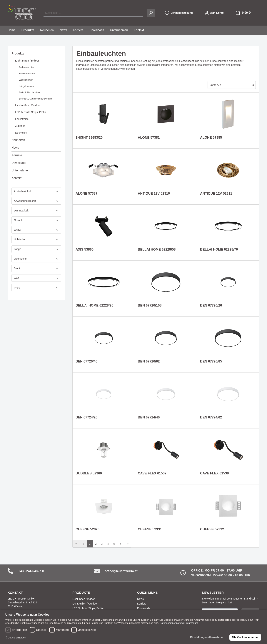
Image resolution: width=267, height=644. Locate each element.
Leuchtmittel (22, 119)
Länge (36, 249)
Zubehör (20, 126)
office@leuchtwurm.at (121, 571)
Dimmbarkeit (36, 211)
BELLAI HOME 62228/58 (157, 249)
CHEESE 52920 (87, 529)
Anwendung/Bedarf (36, 201)
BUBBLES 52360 (89, 473)
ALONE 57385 (211, 138)
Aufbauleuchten (27, 67)
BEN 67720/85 (211, 361)
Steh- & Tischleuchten (30, 92)
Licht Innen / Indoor (27, 61)
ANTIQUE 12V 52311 (216, 193)
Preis (36, 288)
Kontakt (16, 178)
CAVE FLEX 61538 (215, 473)
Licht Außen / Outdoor (28, 105)
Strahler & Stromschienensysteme (36, 99)
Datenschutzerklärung (172, 623)
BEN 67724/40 (149, 417)
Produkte (18, 53)
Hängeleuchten (26, 86)
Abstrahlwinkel (36, 191)
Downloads (19, 163)
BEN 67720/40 (86, 361)
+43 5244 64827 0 (31, 571)
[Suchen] (151, 13)
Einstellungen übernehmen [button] (207, 637)
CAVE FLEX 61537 (152, 473)
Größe (36, 230)
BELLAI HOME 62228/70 (219, 249)
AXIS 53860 (85, 249)
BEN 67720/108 (150, 305)
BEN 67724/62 (211, 417)
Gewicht (36, 220)
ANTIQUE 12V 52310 (154, 193)
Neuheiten (21, 133)
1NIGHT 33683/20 (89, 138)
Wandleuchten (26, 80)
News (15, 148)
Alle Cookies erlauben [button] (245, 637)
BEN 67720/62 (149, 361)
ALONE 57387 (86, 193)
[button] (17, 638)
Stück (36, 268)
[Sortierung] (232, 85)
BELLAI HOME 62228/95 (94, 305)
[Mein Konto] (214, 13)
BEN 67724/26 (86, 417)
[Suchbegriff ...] (93, 13)
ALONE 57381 (149, 138)
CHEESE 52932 (212, 529)
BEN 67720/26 (211, 305)
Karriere (17, 155)
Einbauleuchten (27, 74)
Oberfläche (36, 259)
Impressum (192, 623)
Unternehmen (20, 170)
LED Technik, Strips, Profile (31, 112)
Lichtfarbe (36, 240)
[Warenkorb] (244, 13)
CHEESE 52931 (150, 529)
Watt (36, 278)
